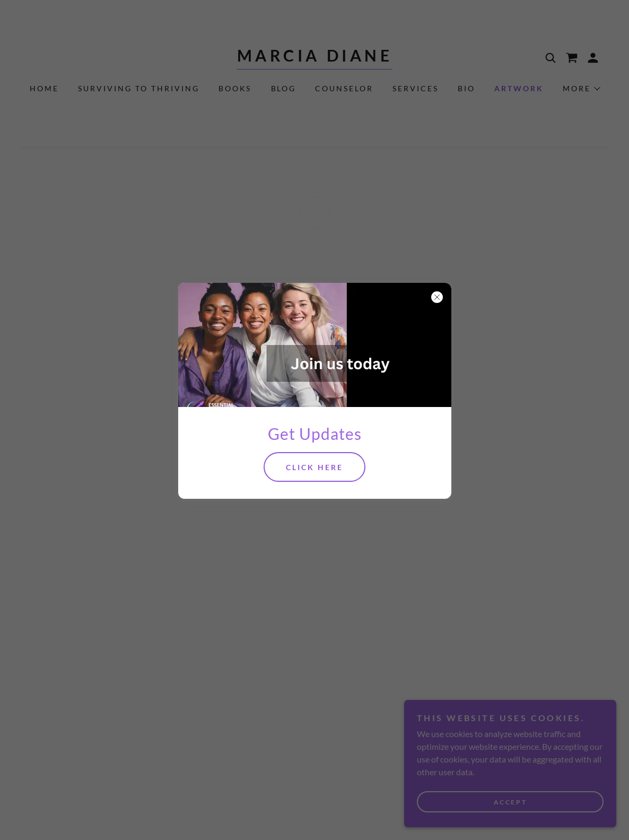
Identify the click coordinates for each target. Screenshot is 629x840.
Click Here (314, 467)
